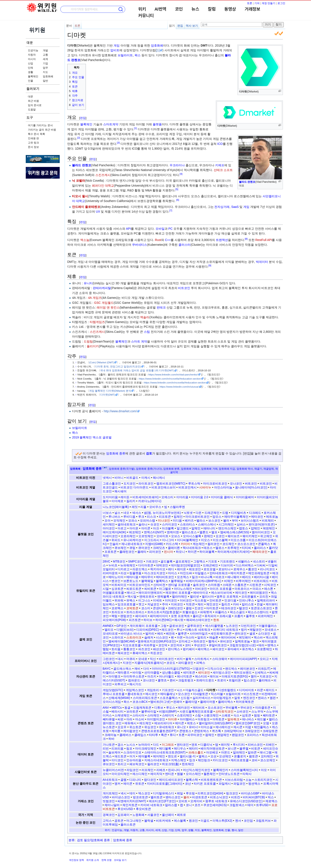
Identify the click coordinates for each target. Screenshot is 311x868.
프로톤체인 (265, 649)
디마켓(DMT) (108, 395)
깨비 (137, 669)
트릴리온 (235, 680)
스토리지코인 (263, 780)
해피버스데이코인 (198, 620)
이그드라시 (152, 540)
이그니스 (144, 600)
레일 (180, 793)
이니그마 (168, 540)
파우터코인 (195, 735)
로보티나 (224, 569)
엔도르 (172, 756)
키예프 (220, 165)
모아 (107, 520)
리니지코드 (268, 569)
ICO (220, 144)
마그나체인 (134, 821)
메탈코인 (256, 630)
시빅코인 (270, 585)
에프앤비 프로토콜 (178, 593)
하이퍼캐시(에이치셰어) (233, 552)
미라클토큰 (263, 708)
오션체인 (225, 756)
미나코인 (164, 520)
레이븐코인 (248, 669)
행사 (234, 830)
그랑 (164, 626)
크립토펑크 (186, 680)
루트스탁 (194, 483)
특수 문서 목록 (36, 134)
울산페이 (168, 815)
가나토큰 (109, 745)
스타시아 (138, 715)
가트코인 (152, 561)
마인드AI (186, 573)
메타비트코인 (165, 577)
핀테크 (161, 307)
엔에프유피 (147, 596)
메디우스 (180, 748)
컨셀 (260, 604)
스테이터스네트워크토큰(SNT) (165, 752)
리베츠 (161, 770)
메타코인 (257, 517)
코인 (179, 9)
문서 (69, 26)
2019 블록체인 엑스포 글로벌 (92, 437)
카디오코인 (220, 760)
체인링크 (204, 760)
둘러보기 (33, 89)
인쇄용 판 (33, 138)
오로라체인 (128, 536)
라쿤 (260, 690)
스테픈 (227, 585)
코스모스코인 (246, 544)
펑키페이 (189, 649)
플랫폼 (157, 124)
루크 (141, 517)
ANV (106, 708)
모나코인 (236, 483)
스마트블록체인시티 (244, 770)
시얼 (106, 589)
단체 (30, 68)
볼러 (226, 520)
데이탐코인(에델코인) (185, 565)
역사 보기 (192, 26)
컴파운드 (134, 680)
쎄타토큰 (269, 715)
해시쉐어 (120, 491)
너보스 (107, 513)
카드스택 (172, 544)
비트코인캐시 (188, 487)
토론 (250, 3)
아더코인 (109, 528)
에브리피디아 (163, 723)
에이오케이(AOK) (115, 532)
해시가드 (135, 684)
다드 (156, 745)
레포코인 (195, 569)
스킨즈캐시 (103, 175)
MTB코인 (119, 561)
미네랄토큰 (200, 694)
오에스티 (167, 497)
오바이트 (162, 536)
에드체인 (145, 723)
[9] (210, 265)
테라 (261, 645)
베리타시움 (261, 577)
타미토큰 (212, 608)
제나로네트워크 (132, 544)
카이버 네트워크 (151, 805)
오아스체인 (193, 774)
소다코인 (264, 634)
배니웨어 (233, 577)
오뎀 (266, 723)
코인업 (248, 821)
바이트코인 (166, 659)
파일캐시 (225, 784)
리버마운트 (110, 573)
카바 (236, 604)
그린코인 (109, 659)
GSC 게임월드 (104, 303)
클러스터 (184, 245)
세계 (45, 59)
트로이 (222, 680)
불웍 (188, 659)
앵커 (117, 784)
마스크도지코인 (155, 573)
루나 (180, 630)
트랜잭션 (222, 240)
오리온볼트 (249, 596)
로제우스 (239, 569)
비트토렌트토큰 (211, 780)
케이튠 (116, 731)
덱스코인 (144, 793)
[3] (118, 143)
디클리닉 (206, 745)
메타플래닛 (168, 694)
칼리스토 (248, 604)
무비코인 (246, 708)
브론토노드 (131, 581)
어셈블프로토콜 (113, 593)
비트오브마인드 (140, 585)
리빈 (106, 748)
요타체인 (267, 756)
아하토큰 (218, 719)
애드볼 (261, 719)
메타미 (193, 748)
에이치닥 (156, 774)
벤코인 (116, 581)
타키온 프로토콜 (205, 784)
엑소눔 (85, 240)
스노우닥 (257, 711)
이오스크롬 (238, 540)
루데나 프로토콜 (114, 694)
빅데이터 (262, 262)
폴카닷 (273, 548)
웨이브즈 (234, 536)
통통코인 (129, 649)
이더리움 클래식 (222, 497)
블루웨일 (177, 581)
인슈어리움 (134, 760)
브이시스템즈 (250, 520)
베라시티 (117, 711)
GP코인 (122, 626)
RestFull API (264, 240)
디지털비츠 (239, 513)
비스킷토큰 (251, 694)
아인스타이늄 (223, 487)
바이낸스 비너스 (131, 634)
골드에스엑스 (122, 669)
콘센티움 (159, 608)
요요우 (122, 727)
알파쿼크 (233, 719)
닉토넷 (188, 513)
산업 (30, 63)
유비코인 (226, 641)
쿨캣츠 (162, 680)
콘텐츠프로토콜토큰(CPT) (159, 731)
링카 (244, 630)
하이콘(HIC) (163, 620)
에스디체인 (140, 774)
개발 (45, 50)
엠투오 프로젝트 (228, 596)
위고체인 (266, 536)
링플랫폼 (135, 573)
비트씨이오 (119, 585)
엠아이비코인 (261, 532)
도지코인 (130, 483)
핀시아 (168, 552)
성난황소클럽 (171, 672)
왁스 (138, 55)
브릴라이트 (125, 55)
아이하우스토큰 (134, 676)
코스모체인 (268, 760)
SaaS (235, 207)
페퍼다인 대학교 (103, 186)
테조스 (208, 548)
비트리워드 (261, 581)
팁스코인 (250, 680)
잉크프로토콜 (127, 604)
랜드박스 (231, 669)
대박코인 (162, 565)
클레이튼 (174, 548)
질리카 (131, 501)
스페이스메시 (207, 524)
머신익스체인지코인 (197, 770)
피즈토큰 (135, 620)
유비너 (193, 727)
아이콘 (146, 528)
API (128, 229)
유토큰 (140, 784)
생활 (30, 72)
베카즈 (189, 520)
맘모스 (217, 517)
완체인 (208, 536)
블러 (186, 797)
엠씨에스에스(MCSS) (235, 532)
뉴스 (195, 9)
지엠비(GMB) (154, 544)
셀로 (252, 634)
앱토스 (244, 528)
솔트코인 (199, 585)
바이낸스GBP (250, 793)
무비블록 (231, 708)
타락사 (247, 774)
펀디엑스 (174, 649)
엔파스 (262, 698)
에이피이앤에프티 (151, 593)
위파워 (119, 600)
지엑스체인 (179, 760)
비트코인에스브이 (164, 487)
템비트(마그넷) (160, 702)
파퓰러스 (221, 612)
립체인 (178, 517)
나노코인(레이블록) (116, 507)
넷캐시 (107, 478)
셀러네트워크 (127, 524)
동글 (127, 708)
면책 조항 (107, 860)
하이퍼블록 (207, 552)
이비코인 (186, 600)
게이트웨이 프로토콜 (144, 626)
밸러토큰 (157, 797)
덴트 (194, 745)
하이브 (148, 620)
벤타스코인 (173, 797)
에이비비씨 (228, 637)
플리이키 (93, 346)
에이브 (214, 676)
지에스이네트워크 (156, 760)
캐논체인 (199, 544)
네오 (126, 513)
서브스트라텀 (234, 780)
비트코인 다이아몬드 (135, 487)
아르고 (122, 528)
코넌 (188, 784)
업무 (45, 68)
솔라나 (143, 524)
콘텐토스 (185, 731)
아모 (264, 770)
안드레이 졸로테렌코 (86, 207)
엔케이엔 (173, 532)
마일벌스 (201, 573)
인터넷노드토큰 (229, 774)
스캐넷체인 (122, 715)
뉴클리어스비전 (113, 770)
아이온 (134, 528)
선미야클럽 (152, 672)
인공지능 (33, 50)
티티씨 (247, 548)
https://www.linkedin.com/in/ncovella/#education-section (170, 379)
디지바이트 (247, 690)
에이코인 (241, 593)
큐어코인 (144, 548)
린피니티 (174, 770)
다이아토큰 (146, 565)
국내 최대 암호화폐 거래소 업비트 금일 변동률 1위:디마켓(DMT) (137, 370)
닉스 (180, 690)
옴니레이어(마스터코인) (251, 487)
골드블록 (167, 561)
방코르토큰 (140, 797)
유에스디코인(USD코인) (246, 801)
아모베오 (212, 752)
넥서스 (137, 513)
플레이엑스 (226, 702)
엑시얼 (132, 596)
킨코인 (199, 608)
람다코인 (150, 780)
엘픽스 (203, 756)
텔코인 (244, 608)
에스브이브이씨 (222, 593)
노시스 (131, 745)
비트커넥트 (164, 821)
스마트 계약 (139, 341)
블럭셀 (149, 821)
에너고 (131, 593)
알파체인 (239, 752)
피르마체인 (265, 616)
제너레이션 (223, 727)
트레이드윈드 (205, 680)
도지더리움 (110, 497)
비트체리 (268, 520)
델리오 (109, 630)
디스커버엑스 (245, 565)
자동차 (32, 55)
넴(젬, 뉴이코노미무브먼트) (162, 513)
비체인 (229, 581)
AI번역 (160, 9)
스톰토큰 (240, 585)
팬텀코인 (126, 616)
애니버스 (248, 719)
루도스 (171, 708)
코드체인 (228, 544)
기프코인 (168, 690)
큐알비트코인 (218, 645)
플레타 (142, 552)
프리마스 (253, 735)
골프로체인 (183, 561)
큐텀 (132, 548)
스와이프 (117, 637)
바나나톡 (207, 577)
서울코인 (153, 815)
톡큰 (164, 735)
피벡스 (201, 663)
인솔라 (114, 544)
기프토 (213, 561)
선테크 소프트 (223, 170)
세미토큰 (189, 672)
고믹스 (107, 821)
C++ (168, 240)
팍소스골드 (237, 612)
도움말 (32, 110)
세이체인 (109, 524)
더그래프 (168, 745)
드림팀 (88, 341)
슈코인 (155, 524)
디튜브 (159, 708)
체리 (200, 604)
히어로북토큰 (245, 702)
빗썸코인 (109, 801)
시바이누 (205, 487)
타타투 (154, 735)
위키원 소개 (93, 860)
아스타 (190, 637)
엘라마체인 (180, 596)
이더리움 (182, 497)
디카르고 (123, 569)
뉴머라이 (144, 745)
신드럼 (185, 698)
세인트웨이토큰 (221, 634)
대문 (30, 43)
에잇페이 (245, 637)
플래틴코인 (127, 552)
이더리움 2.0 (200, 497)
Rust (158, 240)
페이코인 (218, 649)
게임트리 (153, 690)
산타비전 (159, 585)
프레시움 (225, 616)
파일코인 (239, 784)
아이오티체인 (120, 774)
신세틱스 (261, 672)
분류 (72, 840)
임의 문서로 (35, 105)
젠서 (238, 821)
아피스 (257, 589)
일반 (45, 81)
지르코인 (266, 676)
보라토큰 (132, 711)
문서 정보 (33, 147)
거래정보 (252, 9)
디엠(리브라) (125, 630)
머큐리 (131, 659)
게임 (117, 45)
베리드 (247, 577)
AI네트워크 (110, 780)
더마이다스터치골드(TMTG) (171, 669)
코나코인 (149, 680)
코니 (189, 805)
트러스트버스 (135, 612)
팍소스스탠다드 (258, 612)
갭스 (120, 745)
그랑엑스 (199, 561)
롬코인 (253, 569)
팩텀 (114, 616)
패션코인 (159, 649)
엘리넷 (194, 596)
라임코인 (133, 770)
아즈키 (152, 676)
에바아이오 (201, 593)
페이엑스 (204, 649)
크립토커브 (263, 821)
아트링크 (204, 719)
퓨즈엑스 (248, 649)
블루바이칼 (149, 711)
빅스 (271, 797)
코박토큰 (132, 608)
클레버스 (125, 735)
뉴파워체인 (128, 565)
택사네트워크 (192, 548)
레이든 (125, 497)
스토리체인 (184, 715)
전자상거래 (222, 207)
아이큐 (172, 719)
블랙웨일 (147, 581)
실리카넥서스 (202, 698)
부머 (235, 520)
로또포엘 (210, 569)
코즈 (197, 805)
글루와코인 (195, 626)
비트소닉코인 (219, 797)
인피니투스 (247, 600)
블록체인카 (221, 770)
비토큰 (256, 748)
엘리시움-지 (188, 756)
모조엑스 (183, 577)
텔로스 (220, 548)
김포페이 (123, 815)
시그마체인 (226, 524)
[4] (181, 174)
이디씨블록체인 (188, 540)
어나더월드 (167, 676)
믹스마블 (217, 694)
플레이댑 (191, 702)
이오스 (205, 540)
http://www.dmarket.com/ (120, 411)
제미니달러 (112, 805)
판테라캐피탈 (102, 288)
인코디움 (230, 600)
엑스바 (258, 637)
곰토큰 (119, 821)
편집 (180, 26)
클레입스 (140, 735)
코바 (255, 760)
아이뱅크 (114, 676)
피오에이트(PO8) (114, 620)
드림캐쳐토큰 (142, 708)
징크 (192, 760)
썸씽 (257, 715)
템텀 (106, 649)
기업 (45, 63)
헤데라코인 (260, 552)
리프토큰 (165, 517)
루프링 (190, 793)
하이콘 (192, 552)
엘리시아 (208, 596)
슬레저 (149, 637)
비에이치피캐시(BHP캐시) (204, 581)
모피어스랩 (147, 520)
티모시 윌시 (80, 196)
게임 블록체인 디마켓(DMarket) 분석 (110, 391)
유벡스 (131, 600)
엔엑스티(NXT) (154, 532)
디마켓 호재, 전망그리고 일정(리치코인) (118, 366)
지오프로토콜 (132, 645)
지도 (45, 72)
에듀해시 (130, 723)
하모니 (180, 552)
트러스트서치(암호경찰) (163, 612)
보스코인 (214, 520)
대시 (120, 659)
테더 (250, 805)
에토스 (191, 723)
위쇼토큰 (135, 727)
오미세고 (184, 641)
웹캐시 (213, 641)
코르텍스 (117, 608)
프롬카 (239, 616)
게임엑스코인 (135, 690)
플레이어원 (208, 702)
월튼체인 (210, 774)
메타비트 (199, 708)
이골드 (205, 821)
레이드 (270, 690)
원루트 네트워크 (216, 801)
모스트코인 (215, 708)
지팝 (248, 727)
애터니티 (209, 528)
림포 (129, 748)
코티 (188, 645)
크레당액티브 (233, 731)
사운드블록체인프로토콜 (196, 711)
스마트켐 (214, 585)
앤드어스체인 (227, 528)
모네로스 (271, 630)
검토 (149, 453)
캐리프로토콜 (240, 760)
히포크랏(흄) (171, 764)
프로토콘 (111, 552)
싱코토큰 (117, 589)
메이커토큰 (238, 573)
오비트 (183, 801)
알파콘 (252, 752)
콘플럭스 (264, 544)
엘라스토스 (189, 532)
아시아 (32, 59)
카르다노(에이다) (150, 501)
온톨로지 (240, 756)
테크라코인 (229, 608)
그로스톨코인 (112, 483)
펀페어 (178, 702)
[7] (171, 210)
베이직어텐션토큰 (213, 748)
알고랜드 (183, 528)
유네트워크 (167, 727)
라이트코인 (146, 483)
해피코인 (123, 653)
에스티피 (201, 676)
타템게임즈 (97, 322)
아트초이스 (242, 589)
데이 (132, 793)
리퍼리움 (117, 748)
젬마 (254, 676)
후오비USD (125, 809)
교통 (45, 55)
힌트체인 (188, 764)
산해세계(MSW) (119, 698)
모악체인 (119, 520)
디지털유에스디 (164, 793)
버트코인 (251, 483)
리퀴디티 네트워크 (226, 630)
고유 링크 (33, 143)
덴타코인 (183, 745)
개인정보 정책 (76, 860)
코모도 (171, 663)
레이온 (181, 569)
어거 (132, 756)
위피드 (116, 540)
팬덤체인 (223, 735)
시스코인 (162, 637)
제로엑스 (271, 801)
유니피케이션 (132, 540)
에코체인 (135, 532)
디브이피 (227, 565)
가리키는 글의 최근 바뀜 (42, 130)
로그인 (281, 3)
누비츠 (113, 565)
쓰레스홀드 (196, 752)
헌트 (216, 620)
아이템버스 (187, 719)
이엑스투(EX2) (222, 821)
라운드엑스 (140, 569)
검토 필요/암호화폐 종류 (93, 840)
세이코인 (204, 672)
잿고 (141, 604)
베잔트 (170, 634)
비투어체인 (243, 581)
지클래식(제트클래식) (149, 663)
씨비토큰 (150, 589)
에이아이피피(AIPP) (243, 659)
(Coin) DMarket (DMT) (102, 362)
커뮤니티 (146, 16)
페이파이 (141, 616)
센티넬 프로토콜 (179, 585)
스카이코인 (170, 524)
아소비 (140, 719)
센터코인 (240, 634)
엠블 (180, 774)
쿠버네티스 (139, 245)
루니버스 (114, 517)
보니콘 (232, 748)
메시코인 (151, 694)
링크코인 (232, 793)
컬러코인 (213, 544)
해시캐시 (159, 478)
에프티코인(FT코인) (162, 801)
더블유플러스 (268, 626)
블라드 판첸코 (247, 182)
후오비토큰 (143, 809)
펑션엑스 (254, 784)
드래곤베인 (210, 565)
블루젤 (244, 748)
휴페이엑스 (140, 653)
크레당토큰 (270, 731)
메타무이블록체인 (236, 517)
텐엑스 (272, 645)
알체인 (196, 528)
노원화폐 (138, 815)
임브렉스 (109, 604)
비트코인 (184, 288)
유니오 (181, 727)
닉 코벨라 (79, 181)
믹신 (153, 659)
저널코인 (153, 604)
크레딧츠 (159, 548)
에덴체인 (269, 528)
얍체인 (255, 528)
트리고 (122, 764)
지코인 (127, 663)
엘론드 (204, 532)
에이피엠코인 (259, 593)
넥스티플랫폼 (214, 626)
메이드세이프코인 (171, 780)
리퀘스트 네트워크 (198, 630)
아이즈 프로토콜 (221, 589)
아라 (129, 719)
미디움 (177, 520)
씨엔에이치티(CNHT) (132, 801)
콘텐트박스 (202, 731)
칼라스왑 (171, 805)
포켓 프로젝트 (180, 616)
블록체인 (33, 76)
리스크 (151, 517)
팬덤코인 (238, 735)
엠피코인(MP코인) (248, 723)
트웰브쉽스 (190, 612)
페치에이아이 (159, 616)
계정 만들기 (269, 3)
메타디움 (132, 577)
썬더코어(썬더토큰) (262, 524)
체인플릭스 (261, 727)
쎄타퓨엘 (109, 719)
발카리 (150, 634)
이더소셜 (207, 727)
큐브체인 (120, 548)
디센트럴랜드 (227, 690)
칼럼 (212, 9)
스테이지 (168, 715)
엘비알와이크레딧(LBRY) (216, 723)
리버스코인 (255, 745)
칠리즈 (226, 604)
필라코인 (153, 764)
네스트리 (259, 561)
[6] (178, 200)
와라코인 (199, 641)
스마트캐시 (202, 659)
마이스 (173, 573)
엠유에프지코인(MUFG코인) (157, 641)
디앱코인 (199, 669)
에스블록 (180, 821)
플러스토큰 (128, 824)
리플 (143, 507)
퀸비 (173, 680)
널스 (117, 513)
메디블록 (165, 748)
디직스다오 (215, 669)
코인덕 (163, 645)
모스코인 (184, 694)
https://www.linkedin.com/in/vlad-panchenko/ (173, 374)
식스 (236, 715)
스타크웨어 (220, 659)
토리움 (116, 649)
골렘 (123, 780)
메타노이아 (116, 577)
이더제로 (117, 501)
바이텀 (137, 672)
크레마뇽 (111, 735)
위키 (142, 9)
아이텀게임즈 (222, 698)
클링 (189, 608)
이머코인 (171, 600)
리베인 (270, 745)
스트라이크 (134, 637)
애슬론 (214, 637)
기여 (257, 3)
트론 (182, 735)
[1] (158, 50)
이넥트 (157, 600)
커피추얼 (149, 645)
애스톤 (269, 589)
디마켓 (211, 690)
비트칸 (236, 797)
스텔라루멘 (177, 507)
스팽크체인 (211, 715)
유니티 (88, 283)
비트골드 (132, 478)
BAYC (107, 669)
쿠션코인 (200, 645)
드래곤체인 (212, 513)
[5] (177, 189)
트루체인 (233, 548)
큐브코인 (109, 764)
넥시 (123, 793)
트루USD (262, 805)
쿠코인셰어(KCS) (215, 805)
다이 (146, 669)
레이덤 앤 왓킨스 (108, 307)
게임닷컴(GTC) (113, 690)
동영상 (230, 9)
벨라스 (201, 520)
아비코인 (201, 589)
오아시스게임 (112, 702)
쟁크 (256, 641)
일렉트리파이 (266, 600)
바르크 (220, 577)
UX (98, 212)
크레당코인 (252, 731)
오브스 (176, 536)
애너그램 (266, 752)
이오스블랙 (220, 540)
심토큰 (247, 715)
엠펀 (273, 698)
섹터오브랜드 (243, 672)
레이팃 (225, 745)
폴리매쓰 (265, 680)
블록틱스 (162, 581)
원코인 (193, 821)
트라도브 (117, 612)
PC (170, 229)
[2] (79, 138)
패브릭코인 (137, 764)
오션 (213, 756)
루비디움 (129, 517)
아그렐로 (165, 589)
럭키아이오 (158, 569)
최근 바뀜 (33, 101)
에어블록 (144, 756)
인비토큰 (215, 600)
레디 (171, 569)
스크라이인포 (132, 752)
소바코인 (242, 711)
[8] (246, 239)
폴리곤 (197, 616)
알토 (237, 698)
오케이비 (196, 801)
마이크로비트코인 (215, 483)
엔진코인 (249, 698)
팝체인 (210, 735)
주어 (165, 604)
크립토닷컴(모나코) (243, 645)
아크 (156, 528)
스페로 (226, 715)
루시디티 (239, 745)
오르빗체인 (146, 536)
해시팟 (179, 620)
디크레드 (255, 513)
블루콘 (182, 634)
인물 (30, 81)
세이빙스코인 (222, 672)
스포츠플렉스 (169, 698)
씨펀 (120, 719)
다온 (199, 513)
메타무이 (147, 577)
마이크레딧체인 (146, 748)
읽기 (172, 26)
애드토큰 (120, 756)
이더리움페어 (245, 497)
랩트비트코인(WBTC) (171, 483)
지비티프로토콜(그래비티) (164, 784)
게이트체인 (110, 793)
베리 (160, 634)
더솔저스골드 (194, 690)
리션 (123, 573)
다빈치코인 (248, 626)
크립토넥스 (237, 805)
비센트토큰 (200, 797)
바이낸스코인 (121, 797)
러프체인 (147, 770)
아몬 (180, 637)
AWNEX (108, 626)
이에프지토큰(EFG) (235, 676)
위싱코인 (150, 727)
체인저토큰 (130, 805)
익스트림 (200, 600)
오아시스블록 (192, 536)
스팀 (147, 332)
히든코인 (156, 653)
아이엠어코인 (156, 719)
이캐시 (146, 478)
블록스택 (192, 780)
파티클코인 (186, 663)
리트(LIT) (264, 669)
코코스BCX (140, 702)
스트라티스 (188, 524)
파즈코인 (144, 649)
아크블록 (168, 528)
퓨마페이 (233, 649)
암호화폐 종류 (116, 453)
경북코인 (109, 815)
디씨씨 (261, 565)
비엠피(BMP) (168, 711)
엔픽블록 (163, 596)
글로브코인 (177, 626)
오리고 (264, 659)
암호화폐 (48, 76)
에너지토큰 (184, 676)
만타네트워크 (219, 573)
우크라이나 (177, 165)
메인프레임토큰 (259, 573)
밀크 (195, 577)
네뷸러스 (244, 561)
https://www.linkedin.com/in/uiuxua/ (179, 387)
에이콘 (180, 723)
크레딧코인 (175, 608)
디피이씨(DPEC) (147, 630)
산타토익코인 (224, 711)
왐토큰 (253, 756)
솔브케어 (114, 752)
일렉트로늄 (242, 641)
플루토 (250, 616)
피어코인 (155, 552)
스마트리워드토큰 (145, 698)
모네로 (143, 659)
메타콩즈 (123, 672)
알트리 (202, 637)
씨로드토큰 (134, 589)
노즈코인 (232, 626)
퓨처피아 (210, 616)
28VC (107, 561)
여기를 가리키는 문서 (40, 125)
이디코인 (117, 760)
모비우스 (155, 507)
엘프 (214, 532)
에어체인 (159, 756)
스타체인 (153, 715)
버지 (180, 659)
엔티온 (170, 774)
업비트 (115, 50)
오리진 (264, 596)
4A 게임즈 (95, 298)
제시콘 (238, 727)
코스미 (146, 608)
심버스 (241, 524)
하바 (111, 739)
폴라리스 (260, 548)
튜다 (173, 735)
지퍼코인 (177, 604)
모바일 (160, 229)
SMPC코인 (136, 561)
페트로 (181, 815)
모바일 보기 (120, 860)
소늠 (248, 780)
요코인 (220, 536)
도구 (30, 117)
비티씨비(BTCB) (254, 797)
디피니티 (135, 780)
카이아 (185, 544)
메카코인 (184, 708)
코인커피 (176, 645)
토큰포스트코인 (261, 608)
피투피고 (120, 684)
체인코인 (212, 604)
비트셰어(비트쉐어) (145, 497)
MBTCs (117, 708)
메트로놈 (272, 517)
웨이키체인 (250, 536)
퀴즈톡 (216, 731)
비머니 (119, 478)
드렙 (225, 513)
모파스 (133, 520)
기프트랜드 (228, 561)
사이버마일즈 (199, 634)
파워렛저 (206, 612)
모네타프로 (110, 634)
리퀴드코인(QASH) (210, 793)
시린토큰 (255, 585)
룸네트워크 (135, 694)
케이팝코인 (131, 731)
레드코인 (168, 630)
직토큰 (190, 604)
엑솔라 (145, 317)
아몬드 (226, 752)
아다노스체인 (183, 589)
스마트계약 (111, 124)
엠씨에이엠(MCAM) (122, 641)
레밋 (135, 507)
